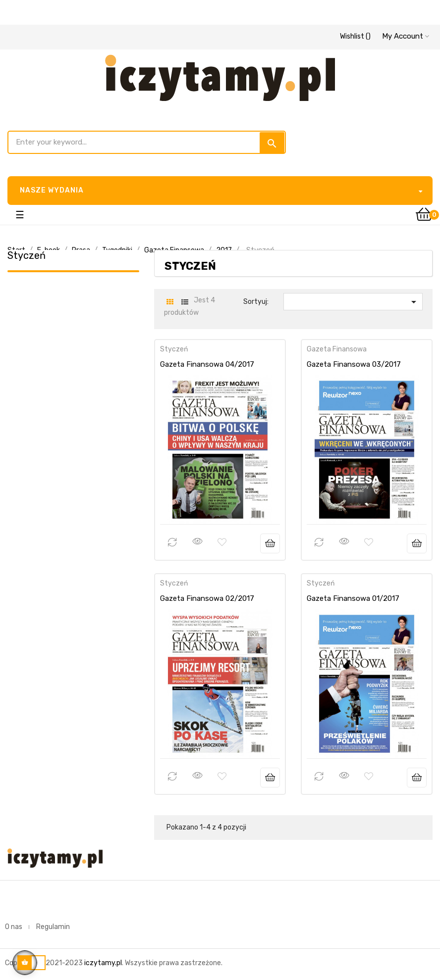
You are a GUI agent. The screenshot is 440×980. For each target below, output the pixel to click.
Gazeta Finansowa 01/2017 (353, 598)
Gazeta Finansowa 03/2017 (354, 364)
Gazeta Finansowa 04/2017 (207, 364)
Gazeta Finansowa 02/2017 (207, 598)
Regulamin (53, 927)
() (355, 36)
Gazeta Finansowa (337, 349)
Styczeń (27, 255)
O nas (14, 927)
